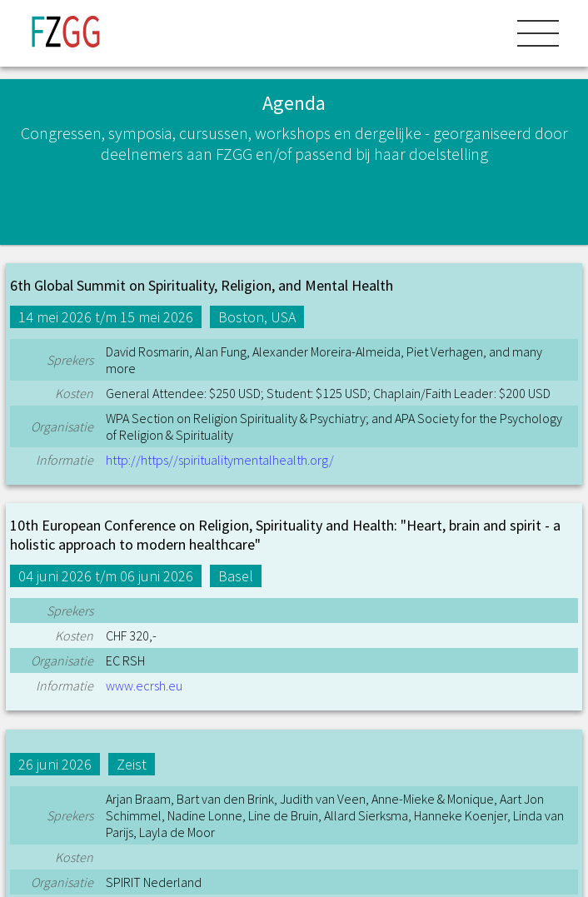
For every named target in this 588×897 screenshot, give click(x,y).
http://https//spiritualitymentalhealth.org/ (220, 460)
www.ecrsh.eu (144, 685)
